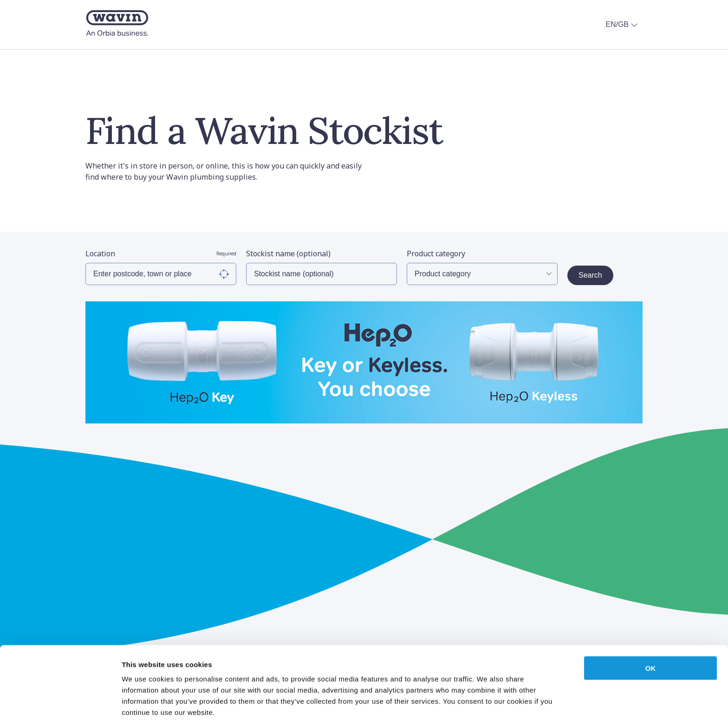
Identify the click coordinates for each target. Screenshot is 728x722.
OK (651, 629)
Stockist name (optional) (288, 254)
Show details (487, 704)
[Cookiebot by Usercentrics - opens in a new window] (60, 704)
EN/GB (623, 25)
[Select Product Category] (482, 274)
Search (590, 275)
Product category (436, 254)
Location (161, 254)
